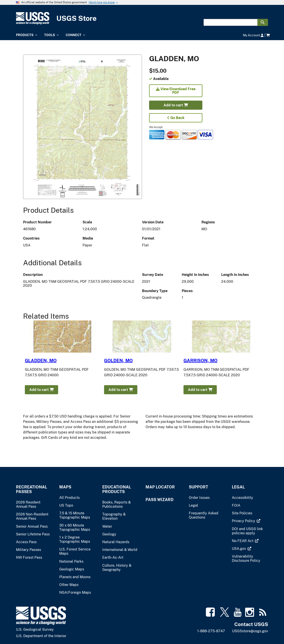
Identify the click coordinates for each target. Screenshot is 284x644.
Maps (65, 487)
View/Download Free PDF (176, 91)
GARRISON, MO (200, 361)
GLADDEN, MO (41, 361)
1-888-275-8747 (211, 631)
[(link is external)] (244, 521)
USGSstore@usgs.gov (250, 631)
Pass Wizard (160, 500)
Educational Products (117, 489)
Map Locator (160, 487)
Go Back (176, 118)
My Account (253, 35)
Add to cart (176, 105)
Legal (238, 487)
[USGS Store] (142, 18)
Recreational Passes (32, 489)
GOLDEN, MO (118, 361)
